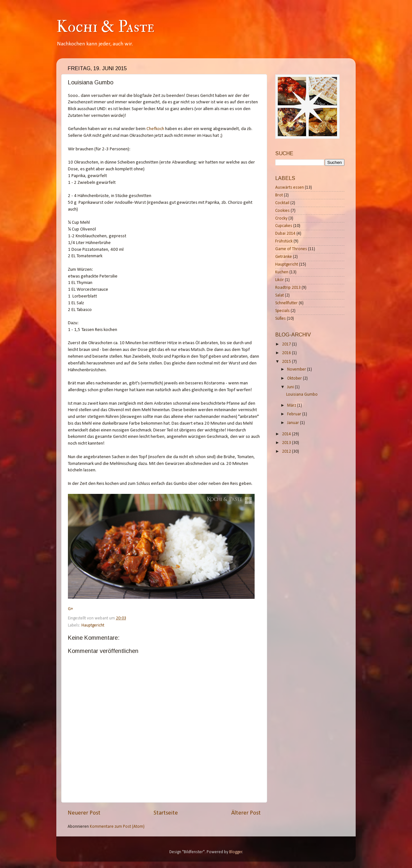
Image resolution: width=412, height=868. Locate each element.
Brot (279, 195)
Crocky (281, 218)
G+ (70, 609)
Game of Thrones (291, 249)
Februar (295, 414)
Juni (291, 387)
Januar (294, 423)
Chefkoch (155, 129)
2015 (287, 362)
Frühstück (284, 241)
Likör (280, 280)
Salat (280, 295)
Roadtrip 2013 (288, 288)
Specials (282, 311)
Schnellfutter (286, 303)
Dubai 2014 (285, 234)
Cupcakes (284, 226)
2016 (287, 353)
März (292, 406)
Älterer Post (246, 813)
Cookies (282, 211)
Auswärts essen (290, 188)
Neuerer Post (84, 813)
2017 (287, 344)
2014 (287, 434)
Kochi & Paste (105, 27)
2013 (287, 443)
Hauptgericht (93, 625)
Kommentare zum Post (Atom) (117, 827)
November (297, 369)
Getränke (284, 257)
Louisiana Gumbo (302, 395)
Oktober (295, 378)
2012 (287, 452)
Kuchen (282, 272)
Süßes (281, 319)
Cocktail (282, 203)
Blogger (236, 852)
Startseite (166, 813)
